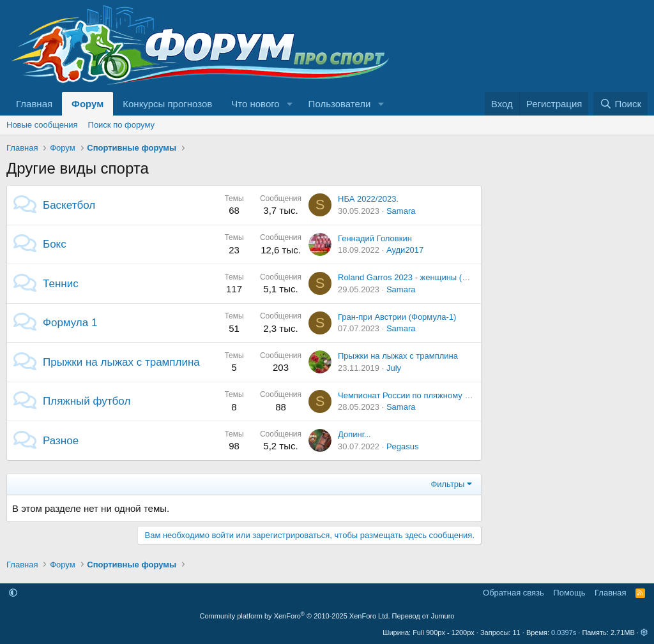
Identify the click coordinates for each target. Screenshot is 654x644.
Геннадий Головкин (375, 238)
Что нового (255, 104)
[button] (290, 104)
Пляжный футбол (87, 401)
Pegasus (403, 446)
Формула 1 (70, 323)
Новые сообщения (42, 125)
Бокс (55, 244)
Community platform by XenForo (295, 616)
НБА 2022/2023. (368, 199)
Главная (34, 104)
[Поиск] (620, 104)
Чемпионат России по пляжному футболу (418, 395)
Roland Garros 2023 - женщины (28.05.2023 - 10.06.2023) (446, 277)
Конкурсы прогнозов (167, 104)
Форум (87, 104)
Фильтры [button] (447, 484)
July (394, 368)
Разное (61, 441)
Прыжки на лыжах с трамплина (121, 362)
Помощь (569, 593)
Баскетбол (69, 205)
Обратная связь (513, 593)
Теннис (61, 284)
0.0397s (564, 633)
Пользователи (340, 104)
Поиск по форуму (121, 125)
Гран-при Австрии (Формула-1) (397, 317)
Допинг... (354, 434)
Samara (401, 211)
